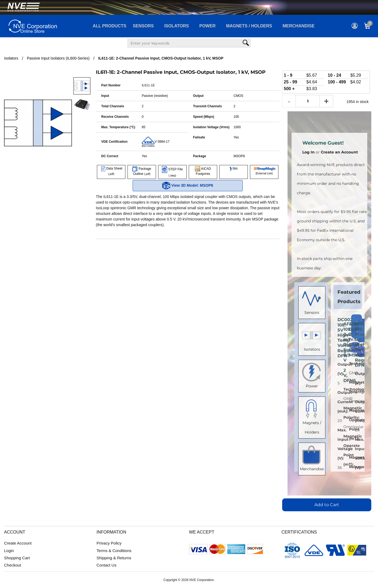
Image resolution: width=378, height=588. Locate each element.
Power (208, 26)
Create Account (18, 543)
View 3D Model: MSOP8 (188, 186)
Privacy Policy (109, 543)
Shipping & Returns (114, 558)
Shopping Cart (17, 558)
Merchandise (299, 26)
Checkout (12, 565)
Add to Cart (327, 505)
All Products (109, 26)
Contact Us (107, 565)
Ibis (234, 168)
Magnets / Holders (249, 26)
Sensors (143, 26)
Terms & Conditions (114, 551)
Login (9, 551)
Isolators (177, 26)
